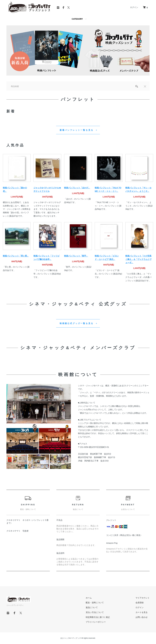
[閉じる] (145, 86)
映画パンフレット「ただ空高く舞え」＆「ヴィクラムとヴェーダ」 (138, 259)
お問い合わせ (142, 617)
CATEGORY (77, 19)
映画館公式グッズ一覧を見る (77, 323)
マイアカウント (143, 598)
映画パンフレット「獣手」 (76, 256)
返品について (92, 607)
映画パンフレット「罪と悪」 (16, 256)
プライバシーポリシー (96, 622)
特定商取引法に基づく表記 (98, 617)
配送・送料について (95, 603)
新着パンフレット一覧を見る (77, 130)
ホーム (89, 598)
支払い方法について (95, 612)
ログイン (134, 7)
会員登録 (140, 603)
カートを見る (142, 612)
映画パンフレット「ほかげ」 (77, 188)
